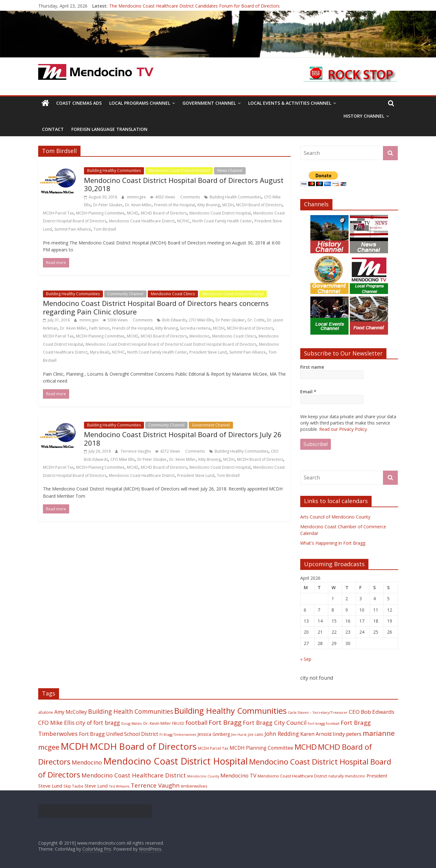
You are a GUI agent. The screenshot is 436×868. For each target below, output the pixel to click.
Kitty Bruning (209, 205)
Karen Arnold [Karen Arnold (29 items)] (316, 734)
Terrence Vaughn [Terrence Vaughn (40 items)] (155, 785)
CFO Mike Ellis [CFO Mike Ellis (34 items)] (56, 723)
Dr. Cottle (256, 320)
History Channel (364, 116)
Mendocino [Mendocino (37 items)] (87, 762)
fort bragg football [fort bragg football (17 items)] (324, 723)
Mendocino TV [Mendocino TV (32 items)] (238, 775)
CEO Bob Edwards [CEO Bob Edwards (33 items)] (372, 712)
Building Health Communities (236, 197)
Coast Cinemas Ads (79, 103)
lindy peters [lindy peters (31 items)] (347, 734)
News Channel (230, 170)
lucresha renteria (195, 328)
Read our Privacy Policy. (343, 429)
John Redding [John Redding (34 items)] (282, 734)
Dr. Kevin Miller (138, 205)
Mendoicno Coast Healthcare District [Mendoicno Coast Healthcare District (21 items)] (292, 776)
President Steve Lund (208, 352)
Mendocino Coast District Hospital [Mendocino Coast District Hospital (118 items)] (176, 761)
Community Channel (125, 294)
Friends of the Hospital (174, 205)
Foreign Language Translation (109, 129)
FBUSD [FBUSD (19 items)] (178, 723)
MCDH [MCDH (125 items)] (75, 746)
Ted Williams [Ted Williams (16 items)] (119, 786)
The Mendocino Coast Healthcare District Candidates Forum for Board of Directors (194, 6)
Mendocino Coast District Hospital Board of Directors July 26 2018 (183, 438)
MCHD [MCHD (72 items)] (306, 747)
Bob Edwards (174, 320)
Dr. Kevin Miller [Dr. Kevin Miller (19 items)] (157, 723)
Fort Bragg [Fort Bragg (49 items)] (225, 722)
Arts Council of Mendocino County (335, 517)
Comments (190, 197)
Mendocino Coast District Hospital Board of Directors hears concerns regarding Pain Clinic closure (156, 307)
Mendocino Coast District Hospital (179, 170)
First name (312, 367)
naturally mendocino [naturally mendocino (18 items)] (347, 776)
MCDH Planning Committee (100, 213)
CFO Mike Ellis (201, 320)
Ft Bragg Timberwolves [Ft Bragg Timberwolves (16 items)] (178, 735)
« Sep (306, 659)
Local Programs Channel (140, 103)
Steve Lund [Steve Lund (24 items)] (96, 786)
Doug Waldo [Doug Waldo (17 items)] (132, 723)
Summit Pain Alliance (73, 229)
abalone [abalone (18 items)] (46, 712)
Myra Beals (100, 352)
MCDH (228, 205)
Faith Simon (99, 328)
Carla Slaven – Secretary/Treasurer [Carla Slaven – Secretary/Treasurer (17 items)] (318, 712)
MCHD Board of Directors (164, 213)
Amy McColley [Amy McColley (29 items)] (71, 712)
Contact (53, 129)
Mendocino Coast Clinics (173, 294)
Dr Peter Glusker (108, 205)
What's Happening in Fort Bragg (333, 543)
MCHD (133, 213)
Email (308, 392)
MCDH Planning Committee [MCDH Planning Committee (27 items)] (261, 748)
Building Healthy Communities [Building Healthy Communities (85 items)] (230, 711)
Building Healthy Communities (114, 170)
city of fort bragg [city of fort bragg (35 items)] (98, 723)
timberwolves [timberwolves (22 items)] (194, 786)
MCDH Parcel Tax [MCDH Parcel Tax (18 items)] (213, 748)
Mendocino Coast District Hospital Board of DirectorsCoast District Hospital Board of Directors (171, 344)
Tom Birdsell (105, 229)
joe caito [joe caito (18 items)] (256, 734)
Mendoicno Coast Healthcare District (142, 221)
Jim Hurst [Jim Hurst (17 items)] (239, 734)
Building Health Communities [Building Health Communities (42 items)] (131, 711)
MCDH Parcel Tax (58, 213)
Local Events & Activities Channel (290, 103)
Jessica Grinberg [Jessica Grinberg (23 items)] (214, 734)
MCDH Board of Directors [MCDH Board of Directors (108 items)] (143, 746)
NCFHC (183, 221)
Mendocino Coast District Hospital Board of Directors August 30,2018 (184, 184)
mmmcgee (137, 197)
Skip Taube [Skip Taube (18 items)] (73, 786)
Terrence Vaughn (136, 451)
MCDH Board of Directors (259, 205)
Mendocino (200, 336)
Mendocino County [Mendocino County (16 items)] (203, 776)
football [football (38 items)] (197, 722)
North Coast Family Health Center (222, 221)
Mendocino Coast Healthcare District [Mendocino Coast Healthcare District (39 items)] (134, 775)
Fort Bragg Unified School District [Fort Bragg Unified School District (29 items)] (119, 734)
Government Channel (209, 103)
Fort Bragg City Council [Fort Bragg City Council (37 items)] (275, 723)
